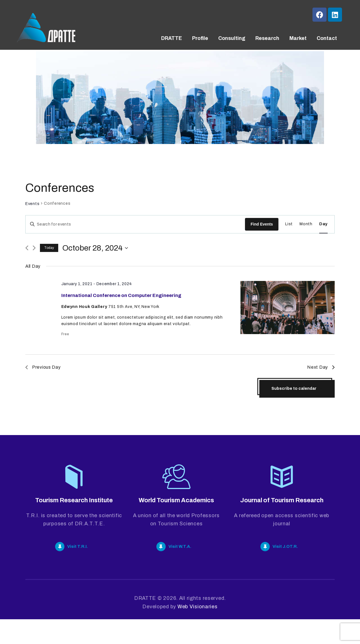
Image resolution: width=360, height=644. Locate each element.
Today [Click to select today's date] (49, 248)
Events (32, 204)
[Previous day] (27, 248)
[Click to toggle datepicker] (95, 248)
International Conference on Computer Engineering (125, 301)
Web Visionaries (198, 631)
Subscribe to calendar (294, 401)
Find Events (262, 224)
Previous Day (43, 379)
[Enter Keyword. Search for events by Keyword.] (135, 224)
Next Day (321, 379)
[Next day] (34, 248)
